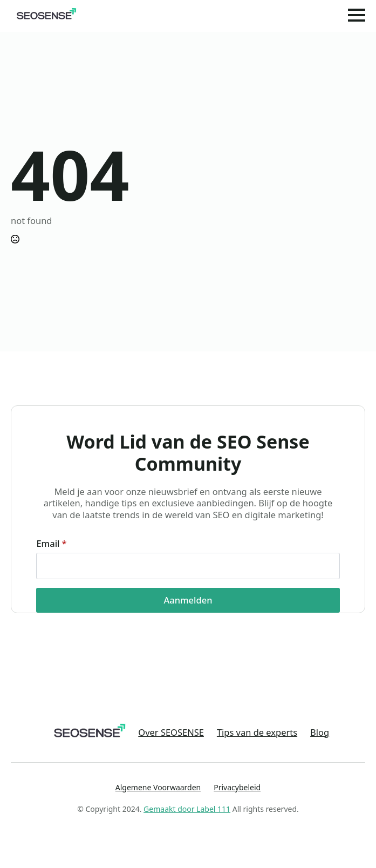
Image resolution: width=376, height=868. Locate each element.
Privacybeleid (237, 787)
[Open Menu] (357, 15)
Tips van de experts (257, 733)
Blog (320, 733)
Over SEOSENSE (171, 733)
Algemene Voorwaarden (158, 787)
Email (51, 544)
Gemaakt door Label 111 (187, 809)
